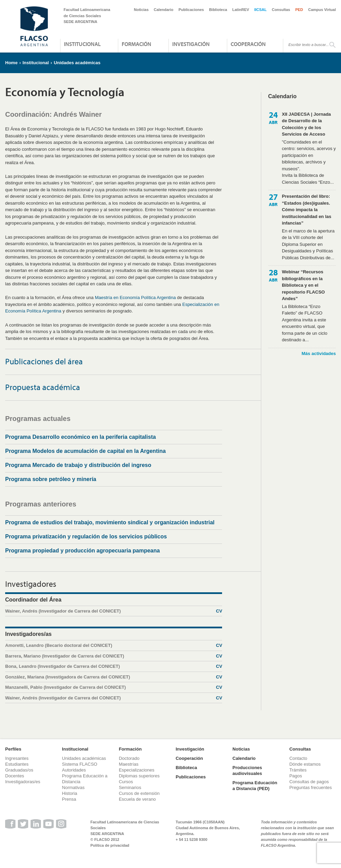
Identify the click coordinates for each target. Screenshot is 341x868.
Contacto (298, 758)
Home (11, 63)
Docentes (15, 776)
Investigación (191, 44)
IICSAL (261, 10)
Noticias (141, 10)
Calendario (163, 10)
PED (299, 10)
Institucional (82, 44)
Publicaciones (191, 10)
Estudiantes (17, 764)
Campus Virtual (322, 10)
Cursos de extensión (139, 793)
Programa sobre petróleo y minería (51, 479)
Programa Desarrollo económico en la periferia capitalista (80, 437)
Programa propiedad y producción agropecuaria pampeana (82, 551)
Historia (69, 793)
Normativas (73, 787)
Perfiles (13, 749)
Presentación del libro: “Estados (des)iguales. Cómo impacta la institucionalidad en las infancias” (307, 210)
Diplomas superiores (139, 776)
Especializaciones (137, 770)
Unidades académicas (77, 63)
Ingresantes (17, 758)
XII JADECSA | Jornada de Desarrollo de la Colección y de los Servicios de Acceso (306, 124)
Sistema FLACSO (80, 764)
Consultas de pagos (309, 782)
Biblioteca (218, 10)
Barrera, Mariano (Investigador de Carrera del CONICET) (114, 656)
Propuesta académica (43, 387)
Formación (136, 44)
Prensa (69, 799)
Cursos (126, 782)
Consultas (281, 10)
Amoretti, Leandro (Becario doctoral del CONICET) (114, 646)
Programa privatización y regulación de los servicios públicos (86, 536)
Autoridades (74, 770)
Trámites (298, 770)
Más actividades (319, 353)
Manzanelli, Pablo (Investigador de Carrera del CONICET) (114, 687)
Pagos (296, 776)
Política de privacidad (110, 845)
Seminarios (130, 787)
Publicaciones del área (44, 361)
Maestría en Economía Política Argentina (135, 298)
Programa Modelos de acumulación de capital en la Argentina (85, 451)
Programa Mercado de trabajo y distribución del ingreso (78, 465)
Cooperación (248, 44)
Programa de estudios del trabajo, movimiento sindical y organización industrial (110, 522)
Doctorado (129, 758)
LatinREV (241, 10)
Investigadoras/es (23, 782)
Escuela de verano (137, 799)
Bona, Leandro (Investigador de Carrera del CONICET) (114, 666)
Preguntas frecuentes (311, 787)
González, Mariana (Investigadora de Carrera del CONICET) (114, 677)
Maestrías (129, 764)
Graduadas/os (19, 770)
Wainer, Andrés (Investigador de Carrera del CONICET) (114, 611)
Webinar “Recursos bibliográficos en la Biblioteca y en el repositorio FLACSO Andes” (303, 285)
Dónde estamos (305, 764)
